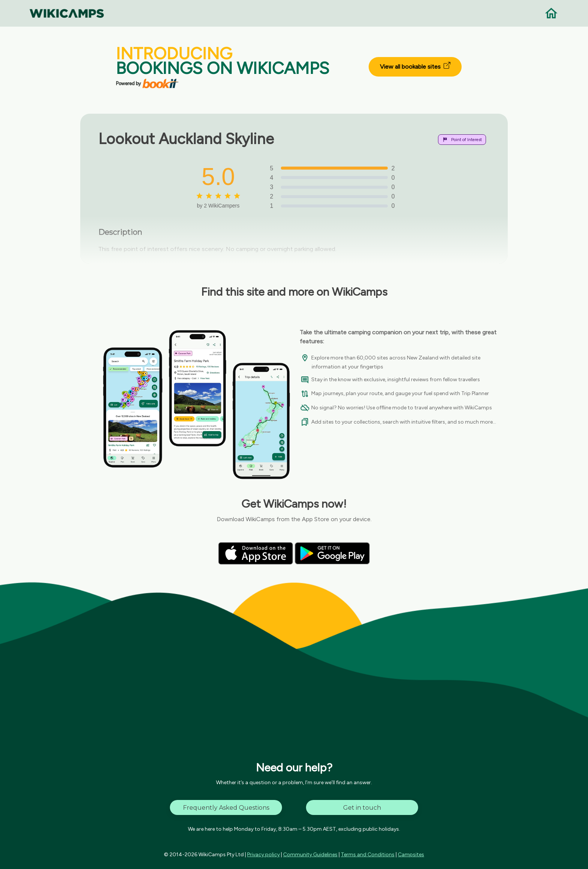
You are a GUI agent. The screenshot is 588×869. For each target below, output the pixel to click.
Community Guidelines (310, 855)
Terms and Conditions (368, 855)
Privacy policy (263, 855)
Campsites (411, 855)
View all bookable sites (415, 66)
